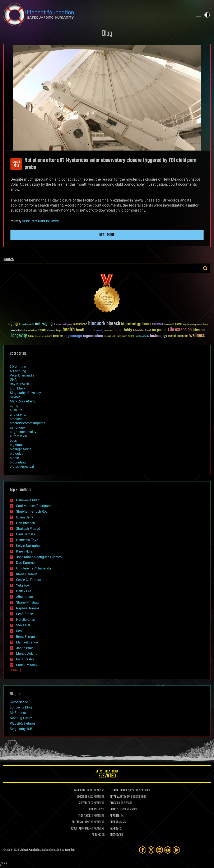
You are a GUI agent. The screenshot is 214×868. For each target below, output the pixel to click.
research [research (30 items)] (108, 336)
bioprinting (18, 462)
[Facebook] (143, 850)
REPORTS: (115, 816)
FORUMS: (97, 835)
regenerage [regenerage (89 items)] (73, 336)
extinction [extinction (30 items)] (32, 331)
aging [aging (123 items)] (13, 324)
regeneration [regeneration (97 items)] (93, 336)
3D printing (18, 367)
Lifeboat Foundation (30, 850)
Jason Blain (25, 648)
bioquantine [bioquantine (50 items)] (80, 324)
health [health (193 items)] (69, 330)
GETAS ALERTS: (118, 797)
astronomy (18, 427)
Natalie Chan (26, 620)
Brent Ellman (25, 637)
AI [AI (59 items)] (20, 324)
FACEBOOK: (80, 790)
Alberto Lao (25, 597)
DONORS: (93, 809)
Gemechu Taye (27, 540)
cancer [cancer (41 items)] (179, 324)
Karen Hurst (25, 551)
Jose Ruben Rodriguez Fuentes (39, 557)
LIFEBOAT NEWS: (119, 790)
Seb (19, 631)
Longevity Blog (21, 707)
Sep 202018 (16, 164)
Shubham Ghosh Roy (32, 511)
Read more (107, 235)
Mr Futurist (18, 713)
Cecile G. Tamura (29, 580)
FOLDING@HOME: (81, 822)
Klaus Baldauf (27, 574)
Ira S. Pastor (25, 659)
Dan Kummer (26, 563)
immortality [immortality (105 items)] (123, 330)
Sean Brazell (25, 614)
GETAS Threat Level (107, 775)
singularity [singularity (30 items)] (122, 336)
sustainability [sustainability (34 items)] (142, 337)
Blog (107, 34)
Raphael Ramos (28, 608)
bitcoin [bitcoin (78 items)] (146, 324)
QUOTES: (114, 835)
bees (13, 441)
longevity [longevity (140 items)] (19, 336)
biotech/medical (22, 467)
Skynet (15, 397)
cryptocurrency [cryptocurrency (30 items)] (190, 325)
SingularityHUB (21, 729)
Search (205, 268)
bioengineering (21, 449)
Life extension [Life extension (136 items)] (180, 330)
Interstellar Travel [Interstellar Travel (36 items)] (142, 331)
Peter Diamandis (22, 375)
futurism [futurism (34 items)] (51, 331)
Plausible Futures (23, 723)
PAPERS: (114, 829)
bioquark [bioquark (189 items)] (97, 324)
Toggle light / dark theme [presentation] (207, 15)
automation (18, 436)
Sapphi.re (70, 850)
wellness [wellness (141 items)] (197, 336)
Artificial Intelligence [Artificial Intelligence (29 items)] (63, 325)
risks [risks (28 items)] (114, 336)
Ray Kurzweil (19, 384)
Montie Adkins (27, 654)
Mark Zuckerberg (22, 401)
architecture (18, 419)
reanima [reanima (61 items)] (58, 336)
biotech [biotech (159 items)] (113, 324)
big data (16, 445)
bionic (14, 458)
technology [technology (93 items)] (159, 336)
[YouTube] (168, 850)
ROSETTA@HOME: (80, 829)
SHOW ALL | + (16, 670)
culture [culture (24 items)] (200, 325)
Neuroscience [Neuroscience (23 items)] (39, 337)
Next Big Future (21, 718)
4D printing (18, 371)
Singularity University (25, 393)
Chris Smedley (27, 665)
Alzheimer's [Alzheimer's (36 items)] (28, 325)
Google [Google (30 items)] (59, 331)
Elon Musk (18, 388)
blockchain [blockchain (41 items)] (158, 324)
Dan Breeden (25, 523)
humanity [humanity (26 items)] (100, 331)
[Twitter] (151, 850)
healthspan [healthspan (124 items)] (85, 330)
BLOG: (113, 803)
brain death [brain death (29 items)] (169, 325)
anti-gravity (18, 414)
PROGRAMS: (116, 822)
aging (14, 406)
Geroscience (19, 702)
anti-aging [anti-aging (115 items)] (44, 324)
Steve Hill (23, 625)
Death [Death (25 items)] (205, 325)
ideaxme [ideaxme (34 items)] (108, 331)
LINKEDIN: (82, 797)
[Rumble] (176, 850)
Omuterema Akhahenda (34, 568)
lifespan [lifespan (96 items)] (199, 330)
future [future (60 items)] (42, 330)
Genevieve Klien (28, 500)
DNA (13, 380)
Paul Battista (26, 534)
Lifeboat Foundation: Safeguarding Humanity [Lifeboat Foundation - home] (97, 15)
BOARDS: (114, 809)
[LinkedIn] (159, 850)
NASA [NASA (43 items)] (31, 336)
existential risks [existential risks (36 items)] (19, 331)
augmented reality (23, 432)
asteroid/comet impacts (27, 423)
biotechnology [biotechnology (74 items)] (131, 324)
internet (55, 221)
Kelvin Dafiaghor (28, 546)
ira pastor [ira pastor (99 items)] (159, 330)
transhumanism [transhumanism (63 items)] (178, 336)
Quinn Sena (25, 517)
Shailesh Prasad (28, 529)
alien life (45, 221)
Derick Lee (24, 591)
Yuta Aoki (23, 585)
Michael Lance (29, 221)
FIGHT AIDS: (85, 816)
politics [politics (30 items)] (49, 336)
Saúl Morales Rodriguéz (34, 506)
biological (17, 454)
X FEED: (83, 803)
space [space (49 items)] (131, 336)
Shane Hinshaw (28, 602)
